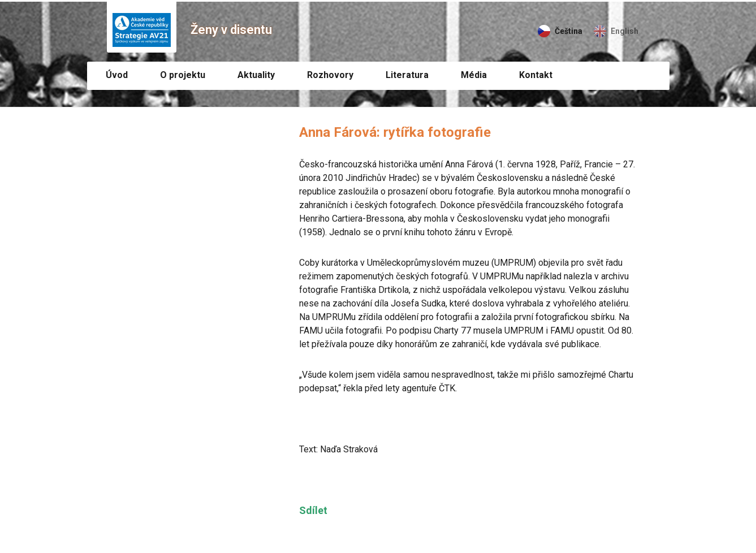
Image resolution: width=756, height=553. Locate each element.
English (625, 31)
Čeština (569, 31)
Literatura (407, 75)
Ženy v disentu (231, 30)
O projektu (183, 75)
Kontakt (536, 75)
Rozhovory (330, 75)
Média (474, 75)
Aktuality (256, 75)
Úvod (117, 75)
